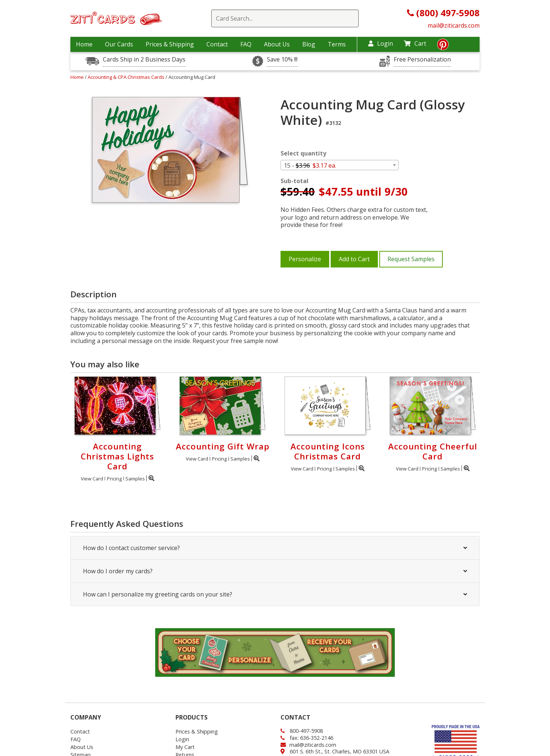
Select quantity (303, 153)
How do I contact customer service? (275, 548)
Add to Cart (354, 259)
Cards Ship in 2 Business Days (144, 59)
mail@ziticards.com (454, 25)
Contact (217, 44)
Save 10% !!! (282, 59)
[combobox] (340, 165)
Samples (135, 479)
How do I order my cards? (275, 571)
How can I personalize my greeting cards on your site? (275, 594)
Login (381, 43)
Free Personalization (422, 59)
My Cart (185, 747)
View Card (92, 479)
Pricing (114, 479)
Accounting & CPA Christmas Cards (127, 77)
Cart (415, 43)
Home (84, 44)
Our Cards (119, 44)
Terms (337, 44)
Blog (309, 44)
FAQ (246, 44)
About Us (277, 44)
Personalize (305, 259)
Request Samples (411, 259)
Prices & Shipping (170, 44)
